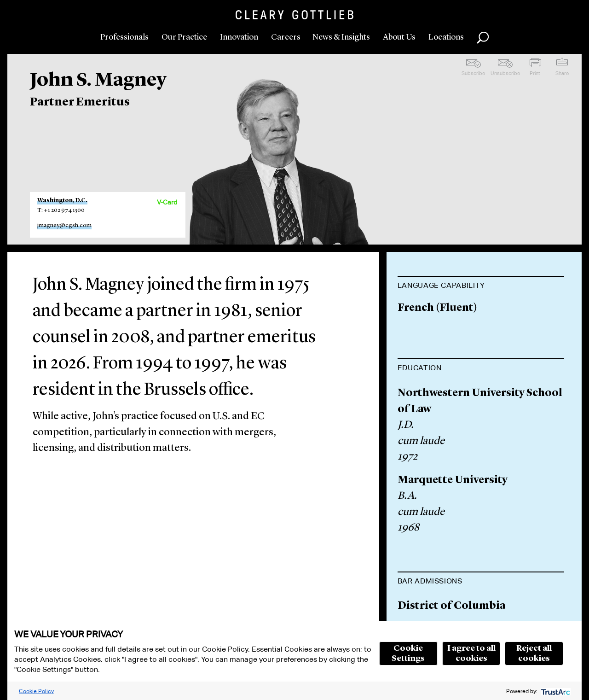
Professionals (124, 37)
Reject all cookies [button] (534, 653)
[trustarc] (555, 691)
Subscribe (473, 73)
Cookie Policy (36, 691)
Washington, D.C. (62, 201)
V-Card (167, 202)
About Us (399, 37)
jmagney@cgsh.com (64, 225)
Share (562, 73)
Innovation (239, 37)
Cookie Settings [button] (408, 653)
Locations (446, 37)
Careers (286, 37)
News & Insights (341, 37)
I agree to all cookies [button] (471, 653)
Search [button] (483, 38)
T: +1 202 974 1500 (61, 210)
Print (535, 73)
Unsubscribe (505, 73)
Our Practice (184, 37)
